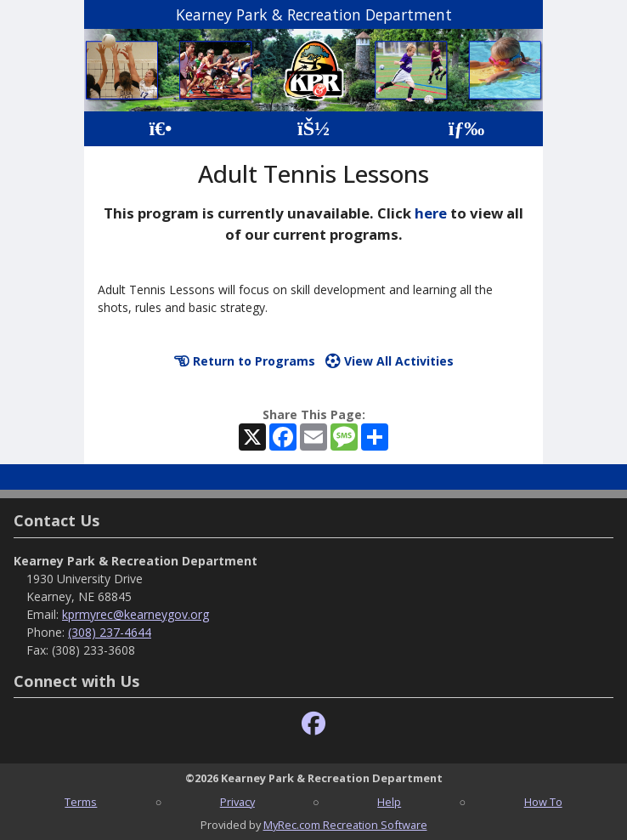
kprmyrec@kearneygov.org (136, 614)
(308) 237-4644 (110, 632)
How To (543, 802)
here (431, 213)
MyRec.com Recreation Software (345, 825)
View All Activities (390, 361)
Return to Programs (245, 361)
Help (389, 802)
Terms (81, 802)
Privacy (237, 802)
